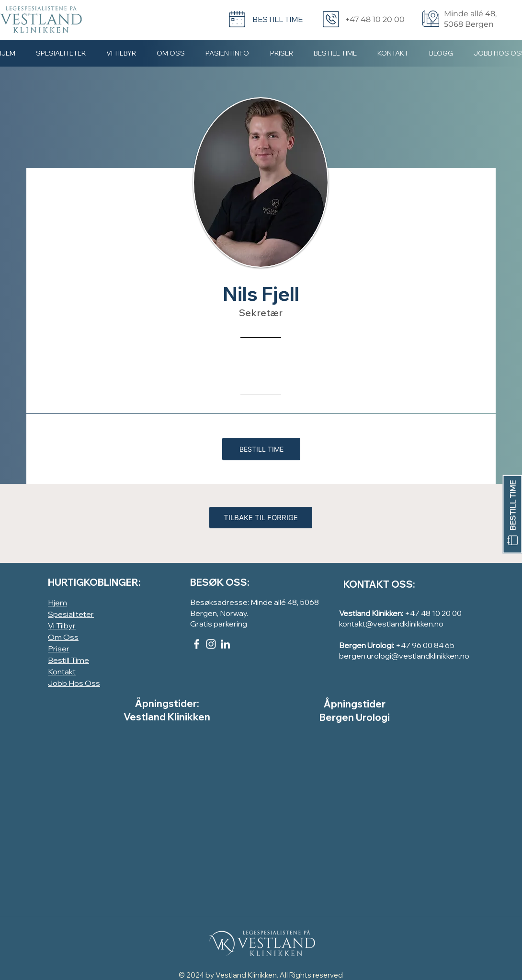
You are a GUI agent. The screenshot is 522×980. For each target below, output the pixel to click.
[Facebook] (197, 644)
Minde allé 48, (470, 14)
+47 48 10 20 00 (433, 613)
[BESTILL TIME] (512, 514)
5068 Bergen (469, 24)
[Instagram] (211, 644)
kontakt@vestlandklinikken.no (391, 624)
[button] (121, 53)
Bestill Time (68, 660)
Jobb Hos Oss (74, 683)
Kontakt (62, 672)
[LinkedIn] (225, 644)
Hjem (57, 603)
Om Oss (63, 637)
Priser (59, 649)
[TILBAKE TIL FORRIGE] (261, 518)
